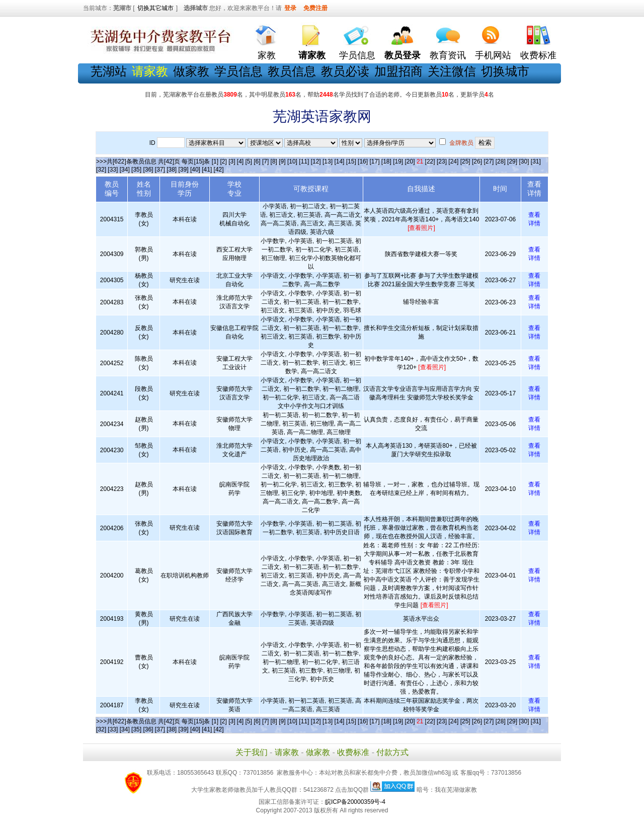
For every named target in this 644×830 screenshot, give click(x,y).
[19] (398, 161)
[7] (265, 161)
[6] (257, 161)
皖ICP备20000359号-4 (355, 802)
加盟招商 (398, 71)
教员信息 (292, 71)
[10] (292, 161)
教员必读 (345, 71)
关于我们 (252, 752)
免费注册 (315, 8)
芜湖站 (109, 71)
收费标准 (538, 55)
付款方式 (392, 752)
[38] (172, 170)
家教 (267, 55)
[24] (453, 161)
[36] (148, 170)
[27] (489, 161)
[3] (232, 161)
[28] (501, 161)
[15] (351, 161)
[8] (274, 161)
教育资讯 (448, 55)
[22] (430, 161)
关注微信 (452, 71)
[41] (207, 170)
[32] (101, 170)
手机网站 (493, 55)
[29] (512, 161)
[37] (160, 170)
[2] (223, 161)
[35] (136, 170)
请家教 (287, 752)
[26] (477, 161)
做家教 (191, 71)
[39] (184, 170)
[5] (249, 161)
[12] (316, 161)
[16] (363, 161)
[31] (536, 161)
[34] (125, 170)
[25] (465, 161)
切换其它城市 (155, 8)
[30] (524, 161)
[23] (442, 161)
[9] (282, 161)
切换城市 (505, 71)
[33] (113, 170)
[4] (240, 161)
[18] (386, 161)
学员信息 (357, 55)
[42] (219, 170)
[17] (374, 161)
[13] (328, 161)
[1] (215, 161)
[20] (410, 161)
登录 (290, 8)
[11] (304, 161)
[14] (339, 161)
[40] (195, 170)
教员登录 (403, 55)
